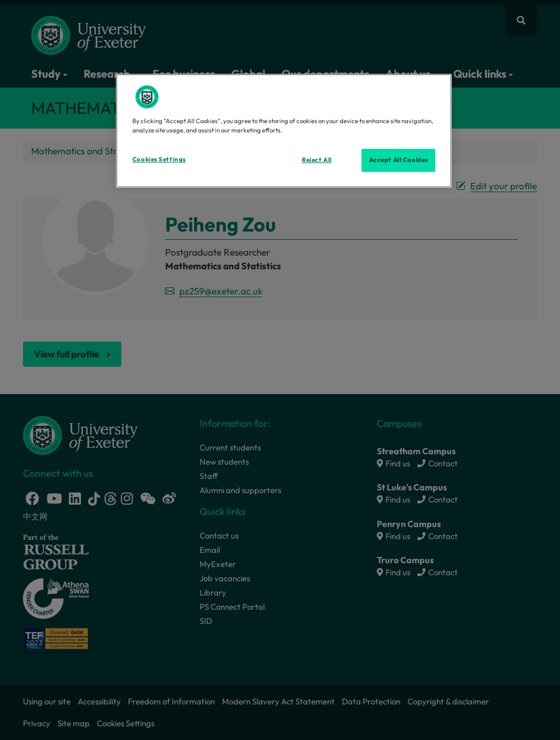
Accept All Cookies (399, 160)
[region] (284, 131)
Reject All (317, 160)
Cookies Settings (159, 159)
